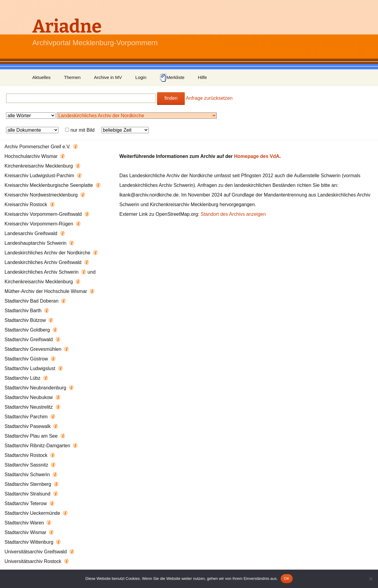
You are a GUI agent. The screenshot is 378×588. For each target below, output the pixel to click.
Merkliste (172, 78)
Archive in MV (108, 77)
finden (171, 98)
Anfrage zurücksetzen (209, 98)
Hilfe (202, 77)
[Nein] (370, 579)
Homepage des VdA (257, 156)
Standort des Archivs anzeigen (233, 214)
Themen (72, 77)
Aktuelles (41, 77)
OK (287, 579)
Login (141, 77)
